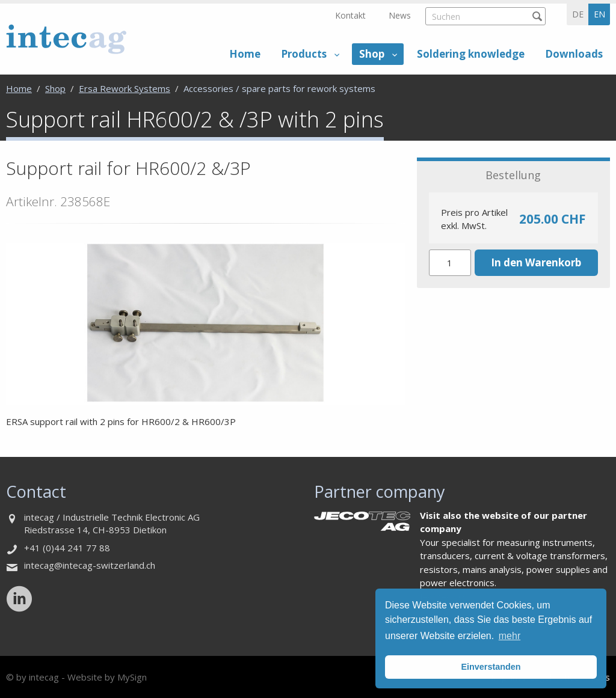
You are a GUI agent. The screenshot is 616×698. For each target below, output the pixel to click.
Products (304, 54)
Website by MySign (107, 677)
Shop (372, 54)
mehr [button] (510, 636)
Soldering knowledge (471, 54)
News (400, 15)
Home (245, 54)
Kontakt (350, 15)
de (578, 14)
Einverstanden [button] (491, 667)
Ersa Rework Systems (125, 88)
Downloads (574, 54)
